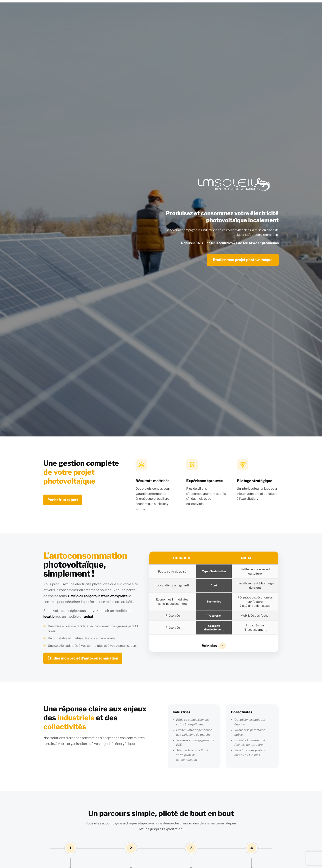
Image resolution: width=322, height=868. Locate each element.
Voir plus (214, 646)
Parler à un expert (63, 500)
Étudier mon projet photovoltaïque (243, 260)
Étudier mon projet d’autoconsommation (83, 658)
